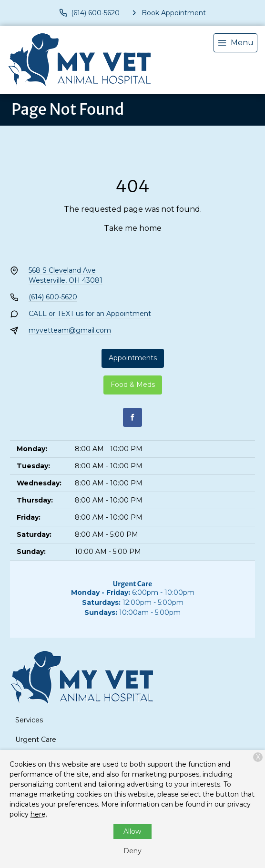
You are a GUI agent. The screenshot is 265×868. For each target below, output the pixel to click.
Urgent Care (36, 740)
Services (29, 720)
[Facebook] (132, 417)
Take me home (133, 228)
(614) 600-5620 (53, 297)
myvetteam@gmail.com (70, 330)
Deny (132, 851)
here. (39, 814)
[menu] (235, 43)
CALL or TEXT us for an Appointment (90, 314)
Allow (132, 831)
